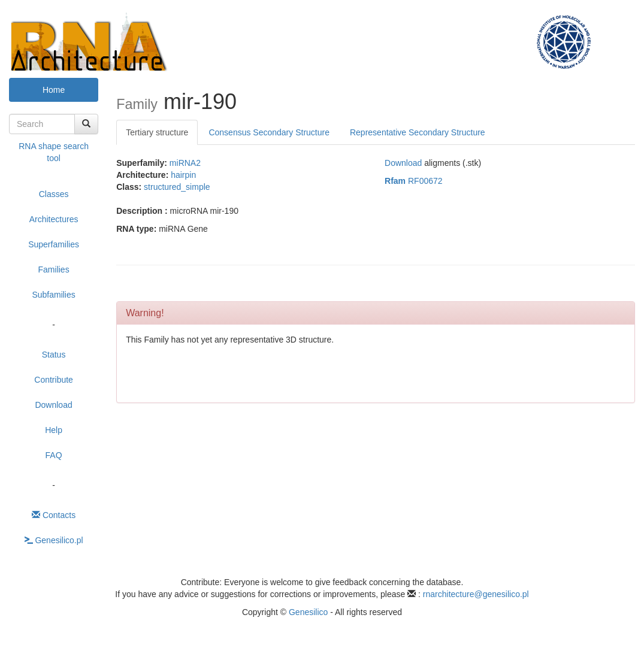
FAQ (54, 455)
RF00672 (414, 181)
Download (53, 405)
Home (54, 90)
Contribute (54, 380)
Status (54, 355)
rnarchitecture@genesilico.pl (476, 594)
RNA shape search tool (54, 152)
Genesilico (308, 612)
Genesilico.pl (54, 540)
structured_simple (177, 187)
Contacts (54, 515)
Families (54, 270)
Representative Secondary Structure (418, 132)
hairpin (183, 175)
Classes (54, 194)
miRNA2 (185, 163)
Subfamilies (53, 295)
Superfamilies (54, 244)
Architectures (54, 219)
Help (54, 430)
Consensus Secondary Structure (269, 132)
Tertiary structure (157, 132)
